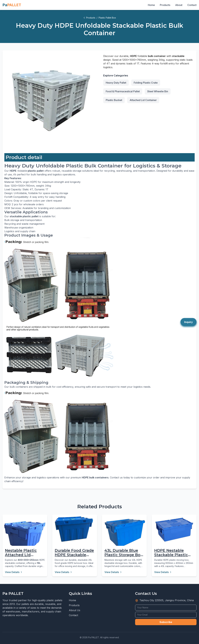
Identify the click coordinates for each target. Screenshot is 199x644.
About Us (75, 610)
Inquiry (189, 322)
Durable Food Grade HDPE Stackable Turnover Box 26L (74, 555)
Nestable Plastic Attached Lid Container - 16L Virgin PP (21, 557)
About (179, 5)
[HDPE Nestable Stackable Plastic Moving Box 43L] (174, 530)
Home (151, 5)
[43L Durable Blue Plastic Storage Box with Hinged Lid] (124, 533)
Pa (12, 5)
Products (165, 5)
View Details (14, 572)
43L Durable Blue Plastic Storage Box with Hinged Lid (124, 555)
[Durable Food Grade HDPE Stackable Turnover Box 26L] (75, 529)
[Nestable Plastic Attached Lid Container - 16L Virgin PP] (25, 537)
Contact (192, 5)
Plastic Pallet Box (107, 18)
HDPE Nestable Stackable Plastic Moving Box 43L (171, 555)
